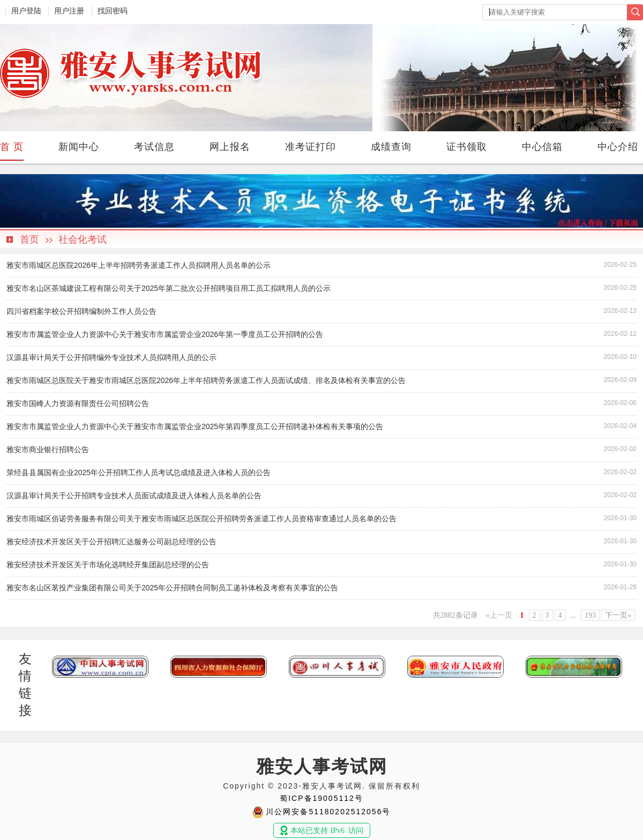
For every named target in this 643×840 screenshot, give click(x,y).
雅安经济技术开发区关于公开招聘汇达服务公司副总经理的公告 (111, 542)
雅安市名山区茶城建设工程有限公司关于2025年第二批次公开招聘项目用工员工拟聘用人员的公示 (169, 288)
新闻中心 (79, 147)
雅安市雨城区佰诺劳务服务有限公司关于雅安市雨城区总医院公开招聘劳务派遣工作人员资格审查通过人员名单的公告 (201, 519)
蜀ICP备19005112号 (322, 798)
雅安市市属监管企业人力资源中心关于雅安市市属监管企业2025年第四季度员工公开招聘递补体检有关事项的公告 (195, 426)
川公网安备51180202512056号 (328, 812)
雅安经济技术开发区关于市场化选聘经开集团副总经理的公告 (108, 565)
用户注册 (69, 11)
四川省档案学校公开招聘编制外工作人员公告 (81, 311)
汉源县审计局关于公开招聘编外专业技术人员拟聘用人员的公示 (111, 357)
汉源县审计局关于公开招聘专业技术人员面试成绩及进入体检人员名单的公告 (134, 496)
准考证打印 (311, 147)
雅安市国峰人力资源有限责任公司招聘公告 (78, 403)
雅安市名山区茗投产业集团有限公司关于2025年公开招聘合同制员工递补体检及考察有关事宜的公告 (172, 588)
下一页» (618, 615)
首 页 (12, 147)
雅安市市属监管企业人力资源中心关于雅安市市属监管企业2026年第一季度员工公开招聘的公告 (165, 334)
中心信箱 (542, 147)
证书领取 (467, 147)
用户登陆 (26, 11)
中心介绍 (618, 147)
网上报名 (230, 147)
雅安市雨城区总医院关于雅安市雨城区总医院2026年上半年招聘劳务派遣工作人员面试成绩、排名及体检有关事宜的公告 (206, 380)
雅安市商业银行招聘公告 (48, 449)
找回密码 (113, 11)
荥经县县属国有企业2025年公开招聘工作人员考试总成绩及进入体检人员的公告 (139, 472)
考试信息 (154, 147)
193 (590, 615)
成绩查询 (391, 147)
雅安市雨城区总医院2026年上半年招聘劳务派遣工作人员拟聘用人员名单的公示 (139, 265)
